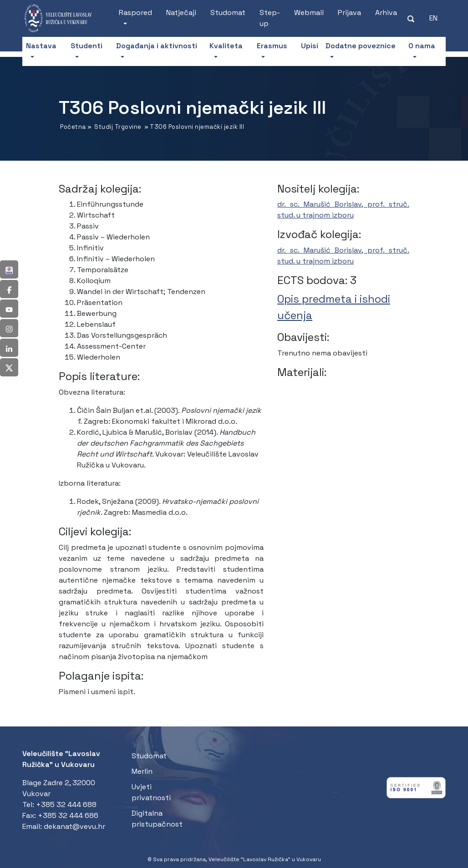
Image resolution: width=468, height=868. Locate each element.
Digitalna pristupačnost (157, 819)
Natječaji (181, 13)
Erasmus (272, 46)
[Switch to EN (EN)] (433, 18)
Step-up (270, 18)
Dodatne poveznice (361, 46)
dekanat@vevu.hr (74, 826)
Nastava (41, 46)
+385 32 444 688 (66, 805)
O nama (422, 46)
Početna (73, 127)
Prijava (349, 13)
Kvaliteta (226, 46)
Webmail (309, 13)
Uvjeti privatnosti (151, 792)
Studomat (228, 13)
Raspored (135, 13)
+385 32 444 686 (68, 815)
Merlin (142, 771)
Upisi (310, 46)
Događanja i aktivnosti (157, 46)
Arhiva (386, 13)
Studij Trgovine (118, 127)
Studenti (86, 46)
